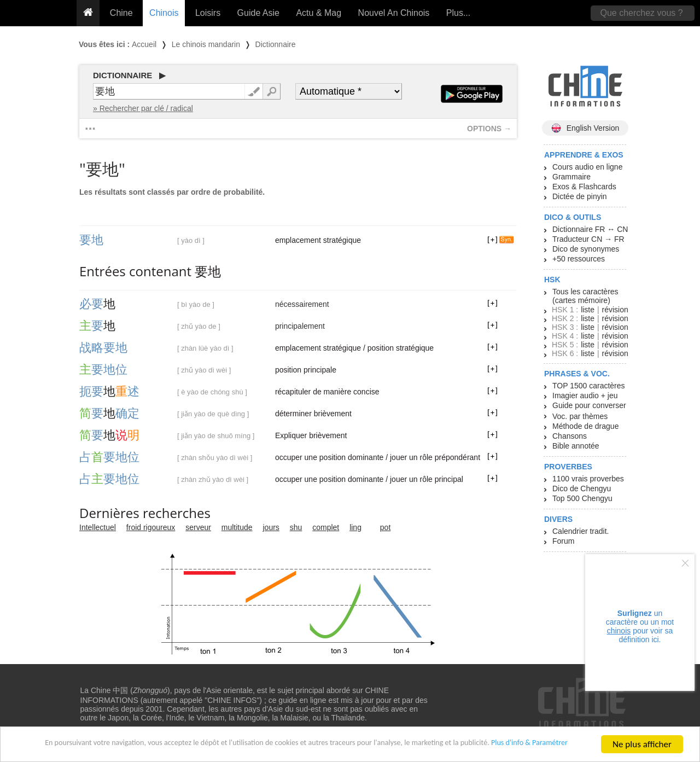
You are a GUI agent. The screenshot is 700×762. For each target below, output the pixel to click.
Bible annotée (576, 446)
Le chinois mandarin (206, 44)
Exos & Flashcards (584, 187)
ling (355, 527)
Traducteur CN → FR (588, 239)
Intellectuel (98, 527)
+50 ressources (579, 259)
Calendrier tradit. (581, 531)
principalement (300, 326)
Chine (121, 13)
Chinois (164, 13)
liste (588, 310)
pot (385, 527)
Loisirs (208, 13)
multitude (237, 527)
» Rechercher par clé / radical (143, 108)
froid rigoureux (151, 527)
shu (296, 527)
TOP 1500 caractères (589, 386)
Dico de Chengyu (582, 488)
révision (615, 310)
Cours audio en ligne (587, 167)
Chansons (570, 436)
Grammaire (571, 177)
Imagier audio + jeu (585, 395)
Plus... (458, 13)
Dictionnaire (276, 44)
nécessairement (302, 304)
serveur (198, 527)
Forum (563, 541)
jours (271, 527)
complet (326, 527)
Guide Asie (258, 13)
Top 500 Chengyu (582, 498)
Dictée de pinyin (580, 196)
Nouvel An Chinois (394, 13)
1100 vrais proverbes (588, 479)
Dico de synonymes (586, 249)
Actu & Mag (319, 13)
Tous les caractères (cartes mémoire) (585, 296)
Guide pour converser (589, 405)
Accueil (144, 44)
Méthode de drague (585, 426)
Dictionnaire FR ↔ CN (590, 229)
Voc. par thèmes (580, 416)
